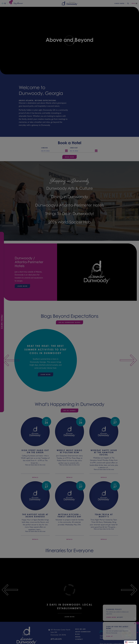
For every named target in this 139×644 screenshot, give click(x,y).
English (129, 642)
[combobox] (131, 642)
